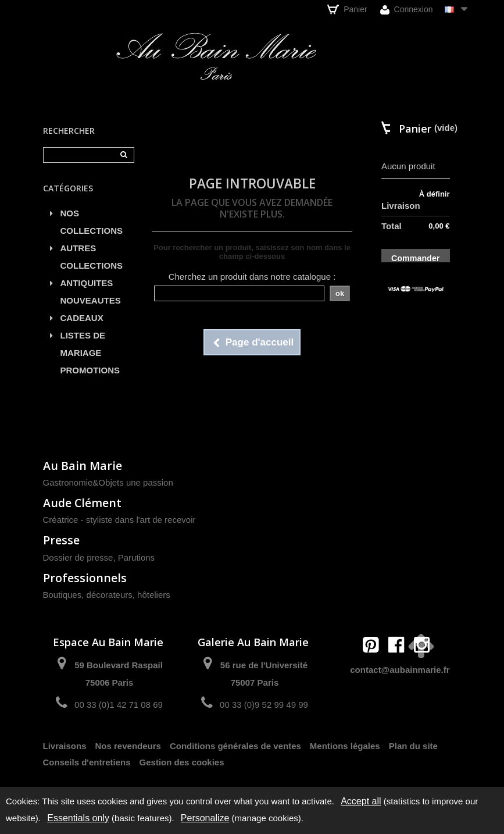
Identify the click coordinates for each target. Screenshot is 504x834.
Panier (347, 9)
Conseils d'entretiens (87, 762)
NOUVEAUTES (91, 300)
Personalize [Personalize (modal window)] (205, 818)
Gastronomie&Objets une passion (108, 482)
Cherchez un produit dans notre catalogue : (252, 277)
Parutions (136, 557)
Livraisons (65, 746)
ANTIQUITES (87, 283)
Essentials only (78, 818)
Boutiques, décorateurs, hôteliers (107, 595)
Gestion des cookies (182, 762)
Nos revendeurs (128, 746)
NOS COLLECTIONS (92, 222)
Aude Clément (82, 503)
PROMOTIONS (90, 370)
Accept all (361, 801)
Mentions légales (345, 746)
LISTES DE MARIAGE (83, 344)
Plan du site (413, 746)
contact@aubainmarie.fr (400, 670)
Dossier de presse (78, 557)
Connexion (407, 10)
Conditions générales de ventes (235, 746)
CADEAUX (82, 318)
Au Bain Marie (83, 466)
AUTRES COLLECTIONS (92, 257)
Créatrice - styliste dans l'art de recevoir (119, 520)
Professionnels (85, 578)
